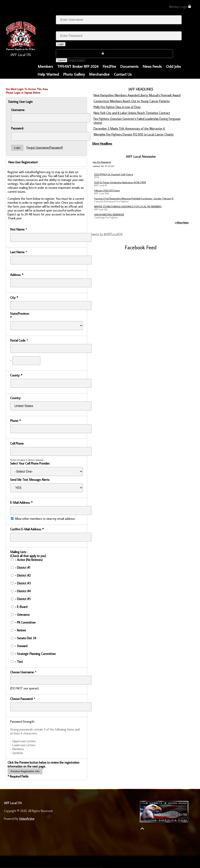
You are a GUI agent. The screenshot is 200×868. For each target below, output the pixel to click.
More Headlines (102, 144)
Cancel (62, 60)
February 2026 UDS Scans (107, 190)
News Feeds (152, 66)
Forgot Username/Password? (45, 147)
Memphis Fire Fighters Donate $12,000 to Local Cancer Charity (134, 134)
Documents (129, 66)
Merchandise (99, 74)
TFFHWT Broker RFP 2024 (78, 66)
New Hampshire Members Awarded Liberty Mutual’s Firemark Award (137, 95)
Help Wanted (48, 74)
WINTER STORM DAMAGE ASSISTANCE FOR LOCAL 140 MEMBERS (128, 207)
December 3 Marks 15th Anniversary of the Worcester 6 (129, 128)
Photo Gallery (74, 74)
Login (61, 44)
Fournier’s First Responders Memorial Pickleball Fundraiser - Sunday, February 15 (134, 198)
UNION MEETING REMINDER (109, 215)
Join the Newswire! (102, 162)
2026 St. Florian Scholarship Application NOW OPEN (120, 182)
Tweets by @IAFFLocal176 (106, 234)
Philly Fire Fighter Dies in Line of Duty (117, 107)
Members (45, 66)
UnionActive (27, 819)
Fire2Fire (109, 66)
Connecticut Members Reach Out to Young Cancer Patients (132, 101)
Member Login (180, 7)
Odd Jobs (173, 66)
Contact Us (123, 74)
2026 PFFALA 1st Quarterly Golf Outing (114, 174)
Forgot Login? (77, 60)
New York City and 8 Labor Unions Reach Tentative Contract (132, 113)
